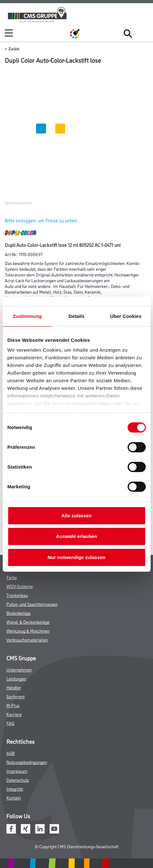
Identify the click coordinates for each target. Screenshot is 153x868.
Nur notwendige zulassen (76, 557)
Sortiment (15, 696)
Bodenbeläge (19, 613)
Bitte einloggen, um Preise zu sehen (41, 220)
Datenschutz (18, 780)
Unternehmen (19, 669)
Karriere (14, 714)
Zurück (14, 49)
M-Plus (13, 705)
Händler (14, 687)
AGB (11, 753)
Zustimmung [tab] (27, 316)
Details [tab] (77, 316)
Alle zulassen (76, 516)
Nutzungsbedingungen (27, 762)
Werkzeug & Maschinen (28, 631)
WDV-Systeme (20, 586)
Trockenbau (17, 595)
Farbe (12, 577)
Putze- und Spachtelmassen (32, 604)
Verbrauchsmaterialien (27, 639)
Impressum (17, 771)
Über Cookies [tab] (126, 316)
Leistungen (16, 678)
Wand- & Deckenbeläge (28, 622)
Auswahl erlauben (76, 536)
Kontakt (14, 797)
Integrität (15, 789)
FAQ (10, 723)
